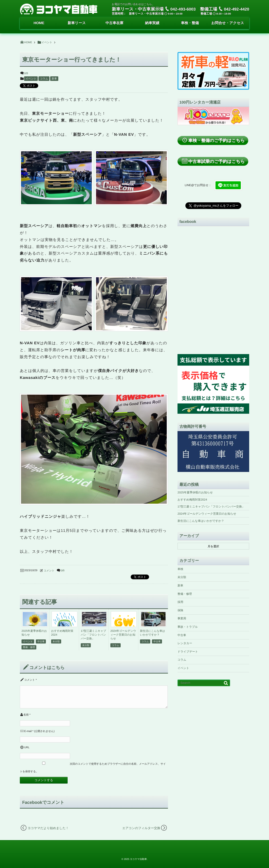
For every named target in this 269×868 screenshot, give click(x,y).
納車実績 (152, 23)
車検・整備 (190, 23)
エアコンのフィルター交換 (141, 828)
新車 (54, 79)
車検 (180, 569)
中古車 (41, 642)
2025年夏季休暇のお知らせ (195, 492)
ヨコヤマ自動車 (138, 859)
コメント (49, 571)
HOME (39, 23)
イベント (31, 79)
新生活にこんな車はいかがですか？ (201, 521)
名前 (26, 715)
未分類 (56, 642)
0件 (26, 73)
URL (27, 748)
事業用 (182, 618)
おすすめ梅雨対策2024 (192, 500)
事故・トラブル (188, 627)
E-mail (28, 731)
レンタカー (185, 643)
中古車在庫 (114, 23)
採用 (180, 602)
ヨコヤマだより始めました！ (48, 828)
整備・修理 (29, 647)
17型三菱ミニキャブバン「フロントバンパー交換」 (93, 635)
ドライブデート (188, 652)
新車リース (77, 23)
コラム (44, 79)
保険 (180, 610)
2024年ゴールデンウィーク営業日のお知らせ (123, 635)
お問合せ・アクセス (228, 23)
